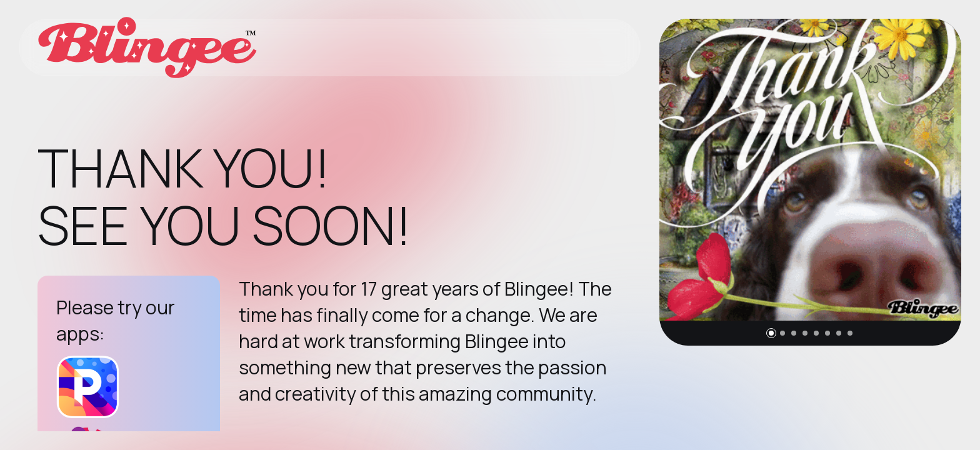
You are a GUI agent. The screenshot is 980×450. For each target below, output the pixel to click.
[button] (771, 333)
